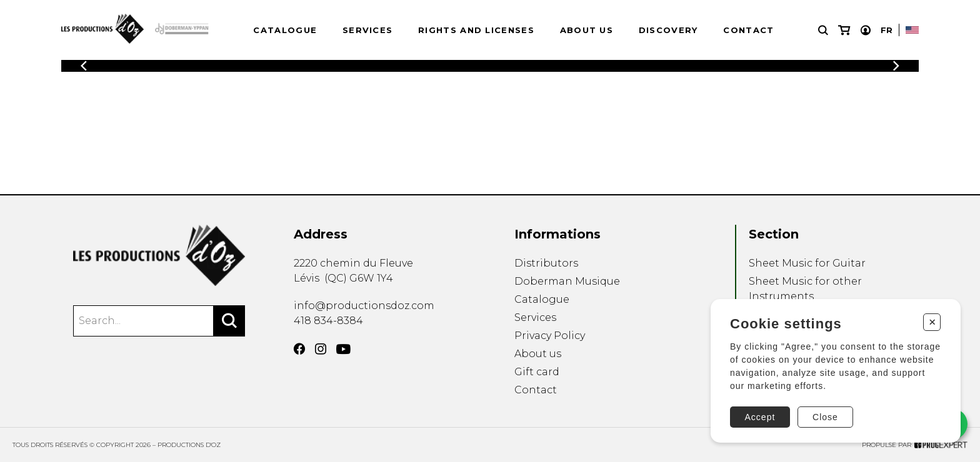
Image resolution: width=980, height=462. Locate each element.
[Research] (823, 30)
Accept (760, 417)
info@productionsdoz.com (364, 306)
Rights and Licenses (476, 30)
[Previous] (84, 66)
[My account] (866, 30)
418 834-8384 (328, 321)
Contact (748, 30)
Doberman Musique (567, 281)
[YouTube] (343, 349)
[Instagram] (321, 349)
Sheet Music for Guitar (807, 263)
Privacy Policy (550, 336)
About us (587, 30)
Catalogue (285, 30)
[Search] (229, 321)
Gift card (537, 372)
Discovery (668, 30)
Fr (887, 30)
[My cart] (844, 30)
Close (825, 417)
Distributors (546, 263)
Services (367, 30)
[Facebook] (299, 349)
